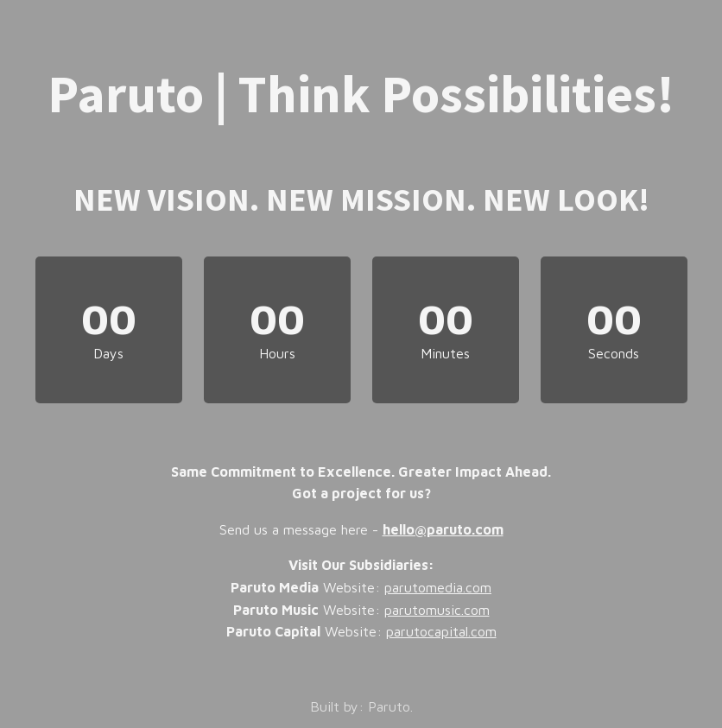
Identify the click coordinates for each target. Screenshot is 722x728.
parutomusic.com (437, 610)
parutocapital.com (441, 631)
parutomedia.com (438, 587)
